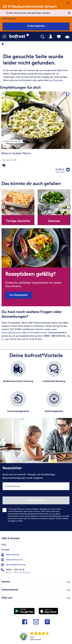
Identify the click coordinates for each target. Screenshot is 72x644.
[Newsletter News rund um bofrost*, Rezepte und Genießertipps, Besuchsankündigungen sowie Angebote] (36, 497)
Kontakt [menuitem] (6, 550)
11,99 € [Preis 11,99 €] (60, 169)
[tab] (51, 36)
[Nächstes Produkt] (69, 93)
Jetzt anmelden (36, 500)
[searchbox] (42, 37)
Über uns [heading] (36, 597)
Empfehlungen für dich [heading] (21, 87)
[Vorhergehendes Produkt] (3, 93)
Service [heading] (36, 581)
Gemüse (54, 221)
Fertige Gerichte (18, 221)
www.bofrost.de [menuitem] (12, 560)
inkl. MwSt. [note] (61, 172)
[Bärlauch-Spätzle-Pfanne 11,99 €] (36, 134)
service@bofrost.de (11, 333)
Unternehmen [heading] (36, 589)
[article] (36, 64)
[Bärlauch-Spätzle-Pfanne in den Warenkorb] (68, 170)
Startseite (58, 80)
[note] (36, 160)
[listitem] (13, 141)
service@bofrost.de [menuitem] (14, 565)
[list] (36, 391)
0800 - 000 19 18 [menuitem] (13, 570)
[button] (6, 36)
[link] (20, 36)
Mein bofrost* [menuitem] (11, 555)
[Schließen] (68, 3)
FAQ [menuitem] (4, 545)
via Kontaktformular (37, 333)
